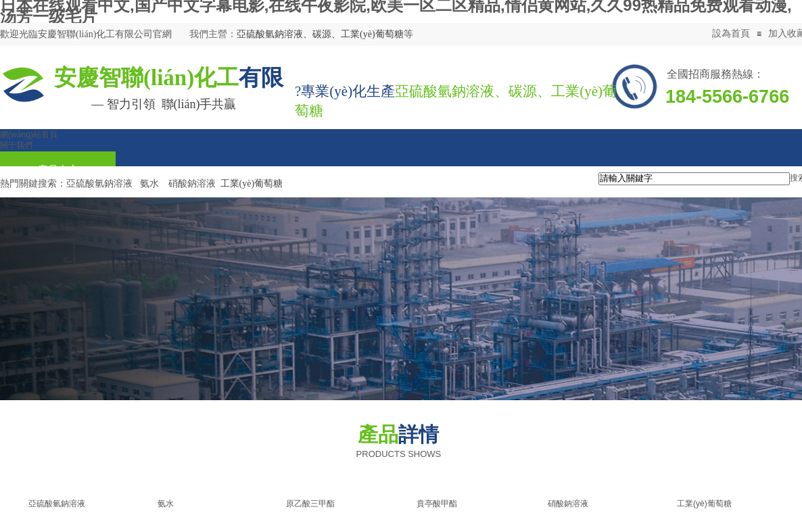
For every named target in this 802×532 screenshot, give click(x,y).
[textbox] (694, 179)
